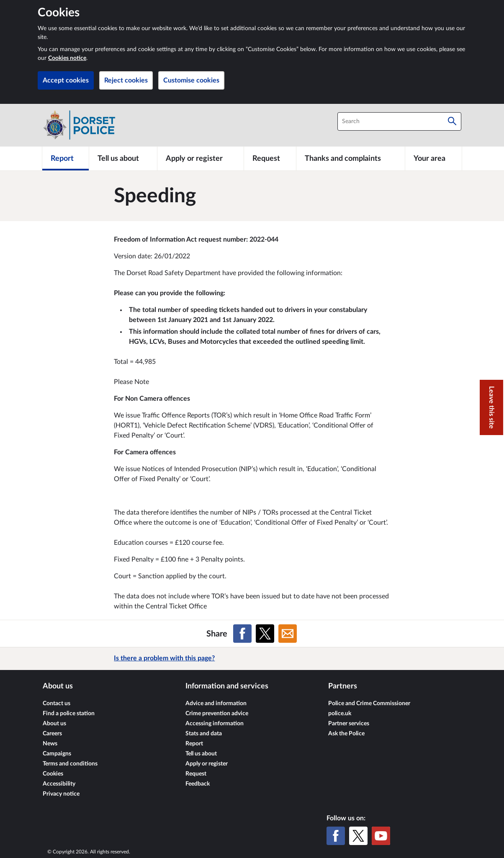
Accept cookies (66, 80)
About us (54, 724)
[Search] (452, 121)
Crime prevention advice (217, 714)
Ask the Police (346, 734)
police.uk (340, 714)
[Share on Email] (288, 634)
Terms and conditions (70, 764)
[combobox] (399, 121)
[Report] (66, 158)
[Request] (270, 158)
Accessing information (215, 724)
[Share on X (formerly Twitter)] (265, 634)
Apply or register (207, 764)
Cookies (53, 774)
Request (196, 774)
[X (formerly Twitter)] (358, 836)
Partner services (349, 724)
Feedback (198, 784)
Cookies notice (67, 58)
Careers (52, 734)
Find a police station (69, 714)
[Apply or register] (200, 158)
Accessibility (59, 784)
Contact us (57, 703)
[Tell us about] (123, 158)
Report (194, 744)
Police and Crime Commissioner (369, 703)
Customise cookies (191, 80)
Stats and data (204, 734)
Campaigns (57, 754)
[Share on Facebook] (242, 634)
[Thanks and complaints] (351, 158)
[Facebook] (336, 836)
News (50, 744)
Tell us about (201, 754)
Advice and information (216, 703)
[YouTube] (381, 836)
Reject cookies (126, 80)
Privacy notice (61, 794)
